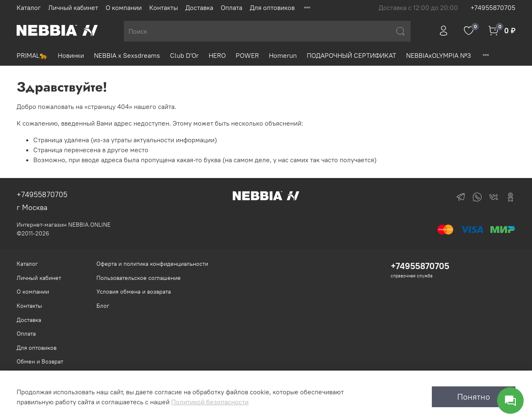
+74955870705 (493, 7)
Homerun (283, 55)
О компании (124, 7)
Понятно (474, 397)
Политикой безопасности (210, 402)
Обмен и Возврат (40, 361)
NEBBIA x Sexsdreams (127, 55)
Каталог (29, 7)
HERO (217, 55)
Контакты (164, 7)
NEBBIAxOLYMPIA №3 (438, 55)
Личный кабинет (73, 7)
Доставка (199, 7)
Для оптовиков (272, 7)
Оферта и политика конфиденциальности (152, 264)
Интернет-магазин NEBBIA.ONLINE (64, 225)
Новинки (71, 55)
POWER (247, 55)
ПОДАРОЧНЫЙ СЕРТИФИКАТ (351, 55)
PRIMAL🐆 (32, 55)
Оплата (232, 7)
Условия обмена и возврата (134, 292)
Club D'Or (184, 55)
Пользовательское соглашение (139, 278)
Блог (103, 306)
